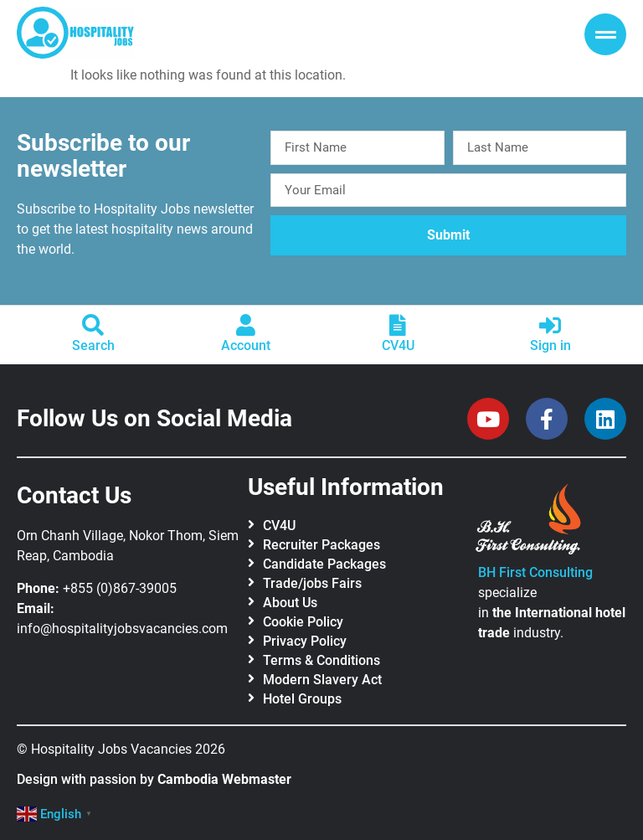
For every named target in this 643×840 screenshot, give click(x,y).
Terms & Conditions (321, 660)
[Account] (245, 325)
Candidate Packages (324, 564)
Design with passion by (154, 779)
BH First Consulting (535, 572)
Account (246, 345)
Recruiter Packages (321, 545)
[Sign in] (550, 325)
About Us (290, 603)
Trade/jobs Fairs (312, 583)
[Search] (93, 325)
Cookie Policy (303, 622)
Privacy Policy (305, 641)
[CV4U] (398, 325)
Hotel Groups (302, 699)
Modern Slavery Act (322, 680)
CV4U (398, 345)
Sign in (550, 345)
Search (93, 345)
